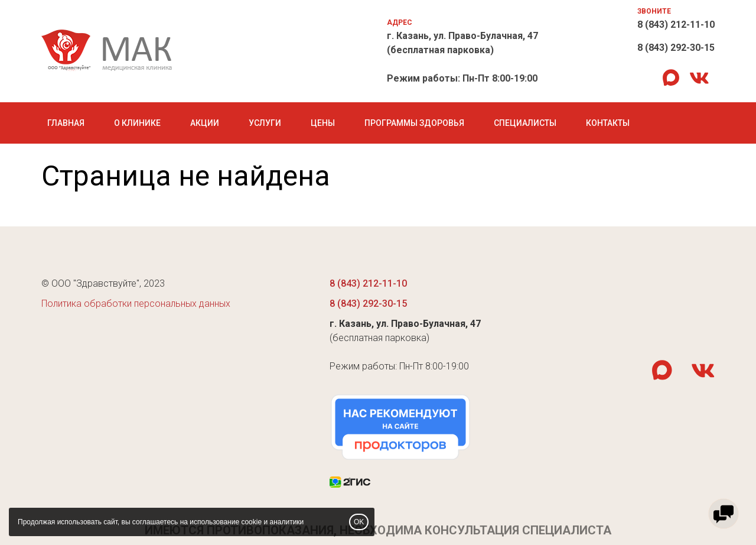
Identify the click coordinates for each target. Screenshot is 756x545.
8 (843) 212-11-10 (676, 25)
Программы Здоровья (414, 123)
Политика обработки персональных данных (136, 304)
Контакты (608, 123)
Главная (66, 123)
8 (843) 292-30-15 (676, 48)
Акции (205, 123)
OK (359, 522)
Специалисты (525, 123)
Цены (323, 123)
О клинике (137, 123)
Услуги (265, 123)
